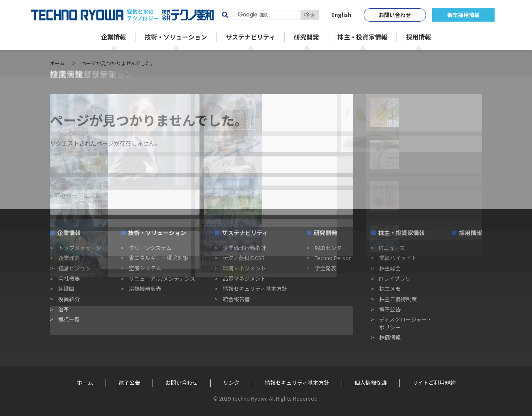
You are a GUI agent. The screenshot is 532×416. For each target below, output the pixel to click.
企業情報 (69, 233)
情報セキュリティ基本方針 (255, 288)
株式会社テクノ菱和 (188, 15)
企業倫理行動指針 (244, 248)
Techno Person (333, 258)
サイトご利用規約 (434, 383)
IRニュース (392, 248)
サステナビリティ (245, 233)
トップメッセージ (80, 248)
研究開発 (325, 233)
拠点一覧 (69, 319)
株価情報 (390, 337)
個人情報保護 (371, 383)
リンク (231, 383)
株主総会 (390, 268)
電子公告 (390, 309)
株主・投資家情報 (401, 233)
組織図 (66, 288)
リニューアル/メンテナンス (162, 279)
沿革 (64, 309)
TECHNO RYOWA (77, 15)
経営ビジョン (74, 268)
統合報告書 (236, 299)
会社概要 (69, 279)
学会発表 (325, 268)
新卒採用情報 (463, 15)
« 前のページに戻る (75, 195)
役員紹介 (69, 299)
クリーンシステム (150, 248)
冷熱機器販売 (145, 288)
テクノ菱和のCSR (244, 258)
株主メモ (390, 288)
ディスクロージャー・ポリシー (406, 323)
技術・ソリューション (157, 233)
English (341, 15)
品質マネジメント (244, 279)
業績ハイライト (398, 258)
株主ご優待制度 (398, 299)
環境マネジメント (244, 268)
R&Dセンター (331, 248)
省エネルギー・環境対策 (159, 258)
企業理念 (69, 258)
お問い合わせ (395, 15)
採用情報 (470, 233)
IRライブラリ (395, 279)
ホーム (57, 63)
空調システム (145, 268)
